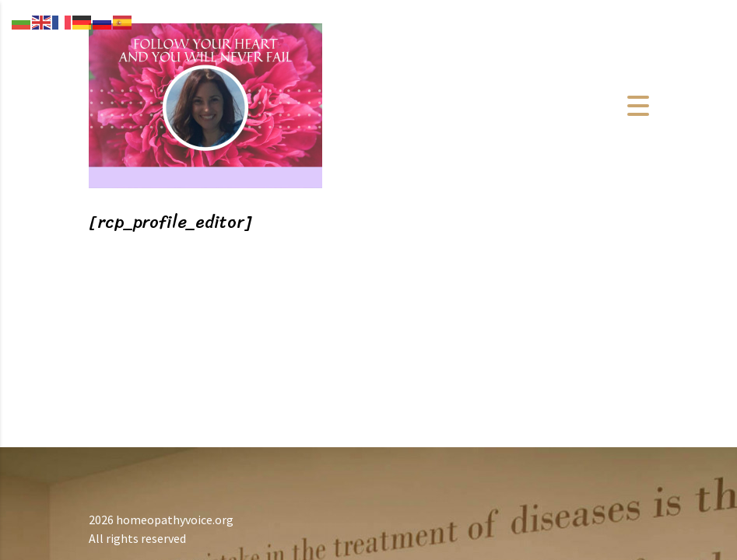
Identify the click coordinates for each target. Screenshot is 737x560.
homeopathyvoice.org (175, 520)
